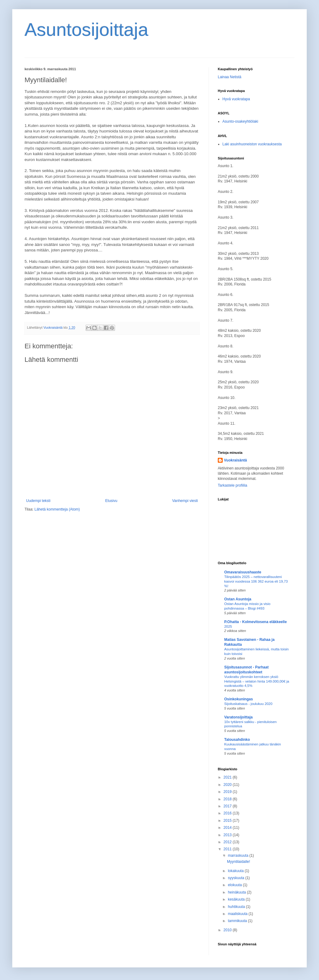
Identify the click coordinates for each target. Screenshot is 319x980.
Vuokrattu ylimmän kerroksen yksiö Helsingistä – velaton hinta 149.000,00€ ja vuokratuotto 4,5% (257, 681)
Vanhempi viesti (185, 501)
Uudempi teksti (38, 501)
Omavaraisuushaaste (243, 572)
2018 (228, 799)
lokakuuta (236, 871)
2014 (228, 828)
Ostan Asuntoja (238, 599)
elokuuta (235, 885)
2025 (228, 626)
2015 (228, 821)
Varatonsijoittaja (238, 717)
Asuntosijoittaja (86, 30)
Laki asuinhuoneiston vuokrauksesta (252, 144)
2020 (228, 785)
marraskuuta (239, 856)
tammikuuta (238, 921)
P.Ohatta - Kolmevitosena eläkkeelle (256, 622)
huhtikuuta (237, 907)
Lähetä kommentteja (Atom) (57, 509)
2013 (228, 835)
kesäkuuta (237, 899)
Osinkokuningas (238, 699)
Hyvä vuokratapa (236, 99)
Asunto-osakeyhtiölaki (240, 121)
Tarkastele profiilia (233, 485)
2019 (228, 792)
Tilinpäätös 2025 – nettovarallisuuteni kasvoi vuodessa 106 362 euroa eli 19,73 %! (256, 581)
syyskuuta (237, 878)
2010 (228, 930)
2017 (228, 806)
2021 (228, 777)
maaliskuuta (238, 914)
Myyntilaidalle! (238, 862)
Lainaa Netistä (230, 77)
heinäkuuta (237, 892)
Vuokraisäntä (235, 460)
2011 (228, 849)
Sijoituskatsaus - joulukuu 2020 (248, 704)
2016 (228, 813)
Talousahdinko (237, 740)
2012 (228, 842)
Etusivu (111, 501)
